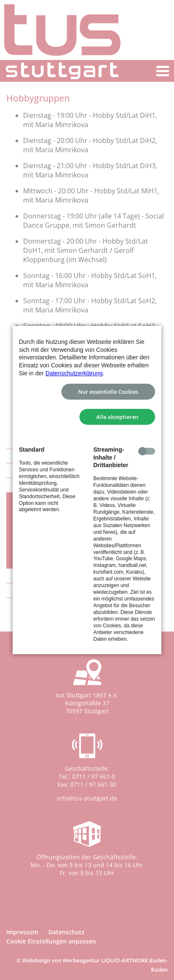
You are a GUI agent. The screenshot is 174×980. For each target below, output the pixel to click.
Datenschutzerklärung (74, 373)
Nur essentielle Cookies (108, 392)
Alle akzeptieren (117, 417)
